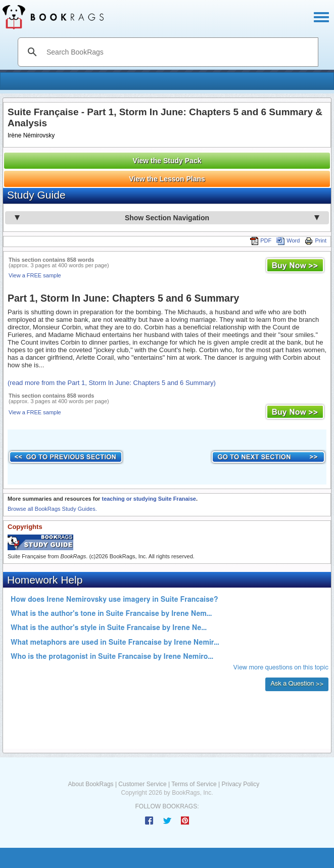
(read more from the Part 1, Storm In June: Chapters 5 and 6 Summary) (112, 383)
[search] (179, 52)
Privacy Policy (240, 784)
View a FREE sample (35, 275)
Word (288, 240)
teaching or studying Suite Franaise (149, 499)
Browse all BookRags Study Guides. (52, 509)
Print (316, 240)
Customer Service (142, 784)
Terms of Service (194, 784)
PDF (261, 240)
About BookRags (91, 784)
